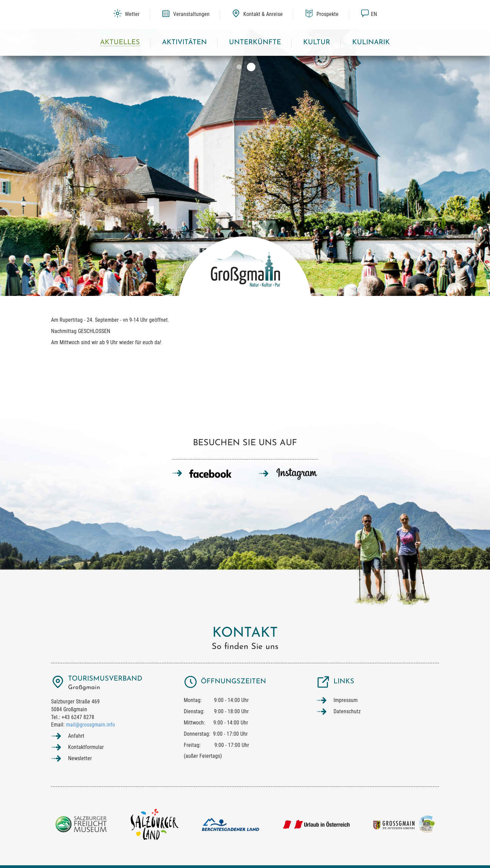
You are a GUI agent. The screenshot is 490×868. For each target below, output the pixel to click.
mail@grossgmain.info (91, 725)
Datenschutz (347, 711)
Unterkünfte (255, 43)
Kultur (317, 43)
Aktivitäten (184, 43)
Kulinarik (371, 43)
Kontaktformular (86, 747)
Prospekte (322, 14)
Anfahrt (76, 736)
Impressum (346, 700)
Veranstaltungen (186, 14)
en (369, 14)
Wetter (126, 14)
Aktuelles (120, 43)
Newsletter (80, 758)
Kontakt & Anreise (257, 14)
